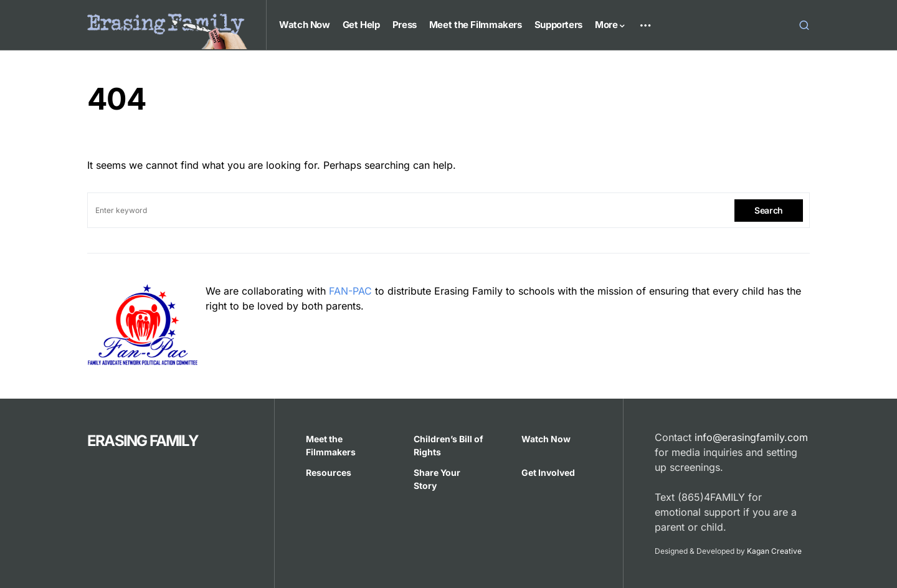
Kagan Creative (774, 551)
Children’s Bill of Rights (448, 445)
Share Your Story (437, 479)
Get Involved (548, 472)
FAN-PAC (350, 291)
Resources (329, 472)
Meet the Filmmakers (331, 445)
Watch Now (546, 439)
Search (769, 210)
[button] (804, 25)
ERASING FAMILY (143, 441)
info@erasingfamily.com (751, 437)
